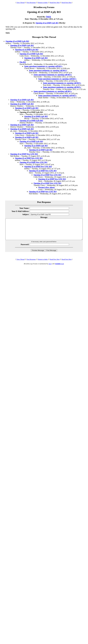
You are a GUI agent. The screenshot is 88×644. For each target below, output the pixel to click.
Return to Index (43, 2)
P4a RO (23, 62)
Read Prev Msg (55, 2)
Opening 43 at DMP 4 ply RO (47, 23)
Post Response (31, 2)
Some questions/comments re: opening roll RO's (43, 66)
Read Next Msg (67, 2)
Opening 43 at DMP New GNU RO (24, 154)
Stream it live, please (46, 187)
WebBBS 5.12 (59, 268)
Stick (48, 17)
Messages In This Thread (44, 37)
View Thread (21, 2)
